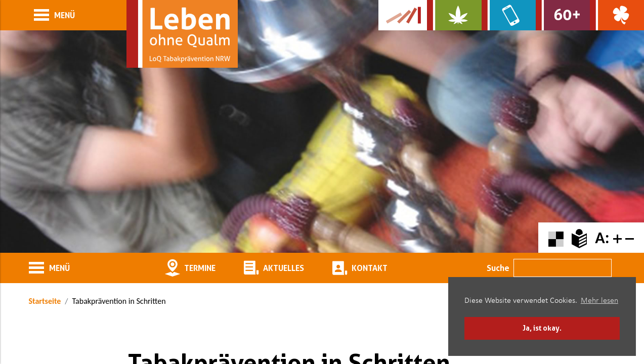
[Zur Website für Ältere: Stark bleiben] (563, 15)
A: (602, 238)
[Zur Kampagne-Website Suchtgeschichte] (403, 15)
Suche (498, 268)
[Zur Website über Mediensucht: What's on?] (509, 15)
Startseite (45, 301)
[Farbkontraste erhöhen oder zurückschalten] (556, 238)
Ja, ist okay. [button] (542, 328)
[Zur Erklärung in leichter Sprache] (579, 238)
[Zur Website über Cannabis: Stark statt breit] (454, 15)
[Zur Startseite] (182, 34)
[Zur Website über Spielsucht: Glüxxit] (617, 15)
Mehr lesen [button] (599, 301)
